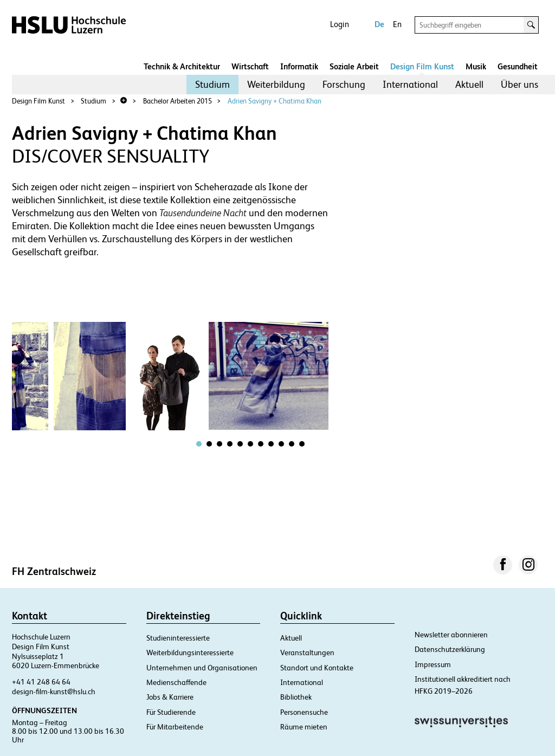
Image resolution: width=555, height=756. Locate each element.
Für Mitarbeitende (175, 727)
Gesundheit (518, 66)
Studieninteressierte (178, 638)
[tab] (199, 444)
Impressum (433, 664)
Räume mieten (304, 727)
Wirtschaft (250, 66)
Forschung (344, 84)
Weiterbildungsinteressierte (190, 652)
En (397, 24)
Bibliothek (296, 697)
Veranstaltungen (307, 652)
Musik (476, 66)
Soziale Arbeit (354, 66)
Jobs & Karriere (170, 697)
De (379, 24)
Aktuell (469, 84)
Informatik (299, 66)
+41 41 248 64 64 (41, 682)
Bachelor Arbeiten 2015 (178, 101)
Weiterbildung (276, 84)
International (410, 84)
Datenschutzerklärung (450, 649)
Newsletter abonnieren (451, 635)
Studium (212, 84)
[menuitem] (212, 85)
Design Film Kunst (422, 66)
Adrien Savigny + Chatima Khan (275, 101)
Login (340, 24)
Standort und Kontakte (317, 668)
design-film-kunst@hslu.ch (54, 692)
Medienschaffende (176, 682)
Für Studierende (171, 712)
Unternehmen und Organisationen (202, 668)
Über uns (519, 84)
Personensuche (304, 712)
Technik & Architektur (182, 66)
